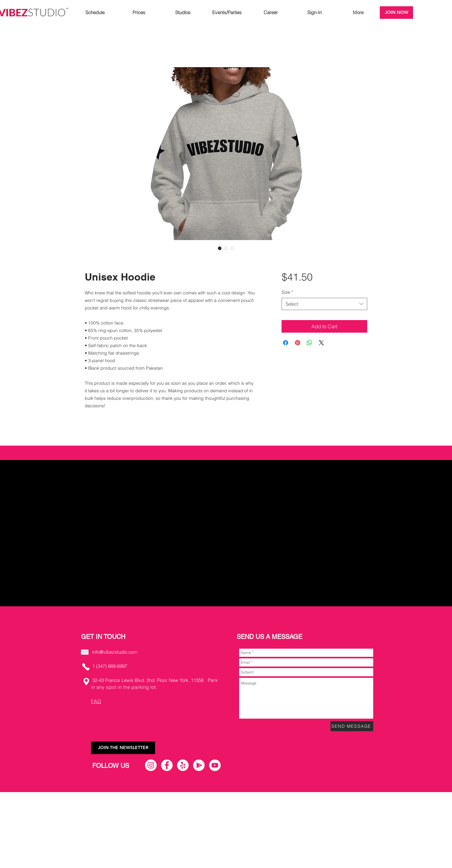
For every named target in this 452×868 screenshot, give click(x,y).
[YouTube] (215, 765)
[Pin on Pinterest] (298, 343)
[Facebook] (167, 765)
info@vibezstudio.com (115, 652)
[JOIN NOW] (396, 13)
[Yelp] (183, 765)
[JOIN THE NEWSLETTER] (123, 748)
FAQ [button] (96, 701)
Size (287, 292)
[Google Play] (199, 765)
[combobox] (324, 304)
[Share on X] (321, 343)
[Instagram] (151, 765)
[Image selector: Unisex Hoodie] (220, 248)
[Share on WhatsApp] (309, 343)
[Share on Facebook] (286, 343)
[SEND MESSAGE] (352, 726)
